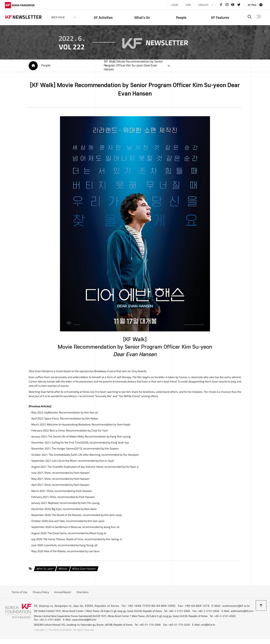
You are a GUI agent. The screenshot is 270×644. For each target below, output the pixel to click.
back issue (59, 17)
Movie (63, 570)
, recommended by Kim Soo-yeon (76, 522)
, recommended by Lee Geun (71, 552)
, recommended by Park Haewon (66, 474)
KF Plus (251, 5)
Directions (82, 593)
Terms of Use (19, 593)
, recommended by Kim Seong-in (82, 540)
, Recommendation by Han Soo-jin (71, 413)
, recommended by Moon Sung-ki (76, 534)
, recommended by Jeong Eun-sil (85, 528)
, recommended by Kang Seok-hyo (90, 443)
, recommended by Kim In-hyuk (82, 461)
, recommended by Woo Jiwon (73, 510)
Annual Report (63, 593)
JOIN (188, 5)
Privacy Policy (41, 593)
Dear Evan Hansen (84, 570)
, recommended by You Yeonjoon (93, 455)
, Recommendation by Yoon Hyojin (88, 425)
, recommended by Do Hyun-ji (92, 468)
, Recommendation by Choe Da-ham (78, 431)
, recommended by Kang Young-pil (70, 546)
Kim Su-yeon (45, 570)
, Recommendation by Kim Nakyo (71, 419)
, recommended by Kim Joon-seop (86, 516)
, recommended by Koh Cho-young (73, 504)
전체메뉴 (258, 17)
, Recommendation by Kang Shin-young (89, 437)
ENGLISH (203, 5)
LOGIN (174, 5)
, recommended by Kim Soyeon (85, 449)
